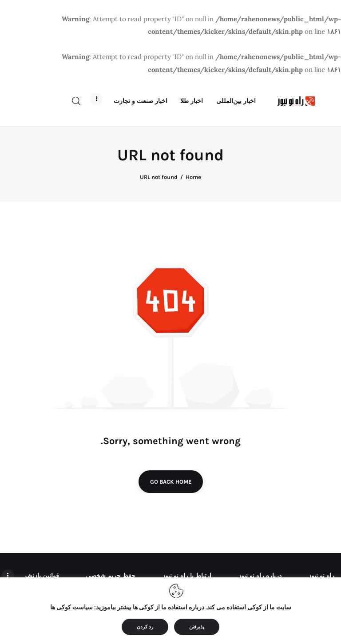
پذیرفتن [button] (197, 627)
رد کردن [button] (145, 627)
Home (193, 182)
